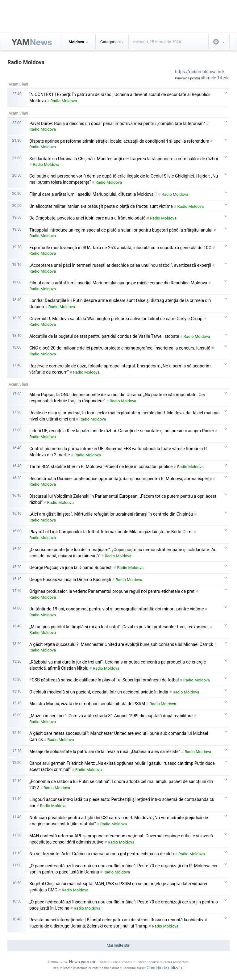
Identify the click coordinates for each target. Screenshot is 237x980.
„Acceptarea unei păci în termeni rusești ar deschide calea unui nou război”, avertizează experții (120, 265)
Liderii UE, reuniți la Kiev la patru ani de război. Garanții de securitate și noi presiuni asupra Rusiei (122, 431)
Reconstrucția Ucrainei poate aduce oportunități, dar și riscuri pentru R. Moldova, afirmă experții (121, 479)
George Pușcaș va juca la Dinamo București (71, 567)
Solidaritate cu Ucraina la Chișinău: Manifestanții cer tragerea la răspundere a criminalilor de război (124, 159)
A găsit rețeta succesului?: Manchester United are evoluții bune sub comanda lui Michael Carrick (121, 644)
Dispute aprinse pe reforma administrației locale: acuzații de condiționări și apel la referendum (119, 141)
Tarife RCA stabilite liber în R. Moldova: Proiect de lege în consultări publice (101, 467)
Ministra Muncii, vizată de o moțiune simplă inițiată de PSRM (87, 704)
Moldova (78, 42)
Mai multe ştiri (118, 945)
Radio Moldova (64, 101)
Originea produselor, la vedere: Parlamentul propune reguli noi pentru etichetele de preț (112, 591)
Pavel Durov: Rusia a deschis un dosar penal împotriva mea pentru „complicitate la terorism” (117, 124)
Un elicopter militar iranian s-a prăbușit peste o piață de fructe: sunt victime (101, 206)
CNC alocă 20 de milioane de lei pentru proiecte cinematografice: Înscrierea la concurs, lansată (120, 348)
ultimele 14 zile (215, 78)
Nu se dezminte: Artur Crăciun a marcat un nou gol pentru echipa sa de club (102, 854)
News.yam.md (83, 962)
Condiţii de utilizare (165, 968)
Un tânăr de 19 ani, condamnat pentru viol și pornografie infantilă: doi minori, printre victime (117, 609)
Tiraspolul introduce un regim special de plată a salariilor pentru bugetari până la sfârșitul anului (121, 230)
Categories (112, 42)
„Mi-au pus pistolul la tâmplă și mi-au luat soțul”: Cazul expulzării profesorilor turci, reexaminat (119, 627)
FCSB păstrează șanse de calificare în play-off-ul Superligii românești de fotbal (104, 680)
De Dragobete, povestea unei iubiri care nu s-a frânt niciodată (87, 218)
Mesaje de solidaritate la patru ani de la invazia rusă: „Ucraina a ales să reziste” (105, 752)
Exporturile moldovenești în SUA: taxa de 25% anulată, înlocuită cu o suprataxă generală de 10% (120, 248)
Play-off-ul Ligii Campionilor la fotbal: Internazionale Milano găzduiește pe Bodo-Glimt (111, 532)
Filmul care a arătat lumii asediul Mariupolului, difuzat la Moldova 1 (93, 194)
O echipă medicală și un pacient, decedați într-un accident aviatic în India (99, 692)
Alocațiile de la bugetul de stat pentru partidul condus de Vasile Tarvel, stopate (104, 336)
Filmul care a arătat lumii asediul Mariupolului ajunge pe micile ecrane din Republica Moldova (118, 283)
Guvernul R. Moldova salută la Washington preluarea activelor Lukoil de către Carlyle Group (116, 319)
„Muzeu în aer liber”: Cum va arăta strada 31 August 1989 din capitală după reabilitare (111, 716)
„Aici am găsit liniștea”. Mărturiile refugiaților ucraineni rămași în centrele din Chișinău (111, 514)
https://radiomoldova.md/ (200, 72)
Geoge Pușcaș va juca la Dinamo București (70, 580)
